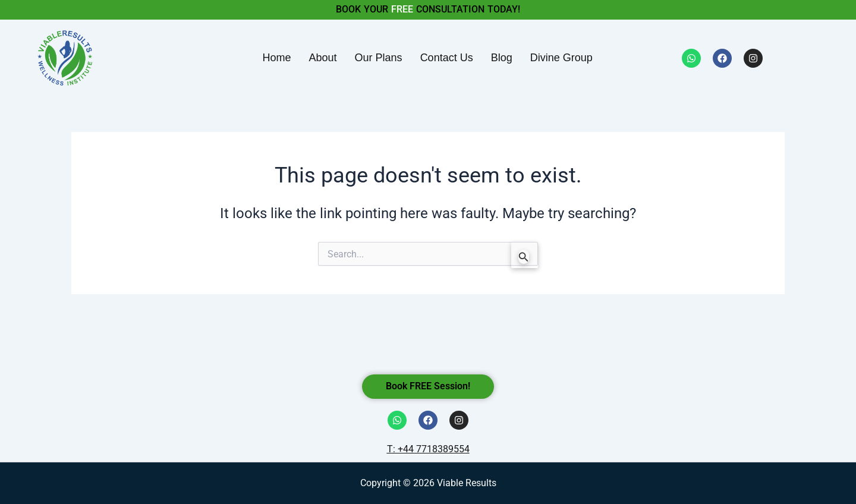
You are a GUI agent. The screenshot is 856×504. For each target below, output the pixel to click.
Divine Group (561, 58)
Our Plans (379, 58)
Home (277, 58)
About (323, 58)
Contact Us (447, 58)
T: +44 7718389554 (428, 449)
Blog (502, 58)
